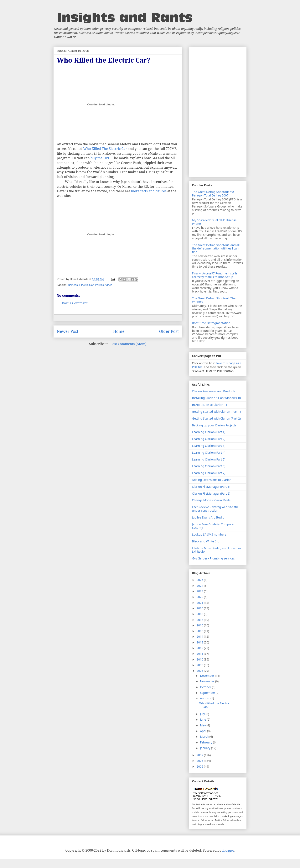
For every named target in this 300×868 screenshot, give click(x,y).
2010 (200, 659)
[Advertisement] (218, 111)
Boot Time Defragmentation (211, 323)
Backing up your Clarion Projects (214, 425)
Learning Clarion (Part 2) (209, 439)
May (203, 725)
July (203, 714)
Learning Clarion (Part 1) (209, 432)
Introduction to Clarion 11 (210, 405)
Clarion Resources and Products (214, 391)
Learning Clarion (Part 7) (209, 473)
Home (119, 331)
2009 (200, 665)
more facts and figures (149, 191)
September (208, 693)
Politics (99, 285)
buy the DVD (100, 158)
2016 (200, 625)
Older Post (169, 331)
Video (109, 285)
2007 (200, 755)
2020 (200, 608)
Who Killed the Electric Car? (214, 705)
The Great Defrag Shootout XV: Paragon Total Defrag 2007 (213, 194)
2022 (200, 597)
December (207, 676)
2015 (200, 631)
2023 (200, 591)
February (206, 742)
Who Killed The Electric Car (105, 149)
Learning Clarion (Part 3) (209, 446)
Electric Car (86, 285)
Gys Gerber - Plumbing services (213, 558)
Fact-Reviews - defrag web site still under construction (215, 509)
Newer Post (68, 331)
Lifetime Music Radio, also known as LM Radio (217, 550)
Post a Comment (75, 303)
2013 (200, 642)
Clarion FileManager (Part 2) (211, 493)
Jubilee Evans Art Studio (208, 517)
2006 (200, 761)
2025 (200, 580)
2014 (200, 636)
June (203, 719)
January (205, 748)
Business (72, 285)
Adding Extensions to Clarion (212, 480)
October (206, 687)
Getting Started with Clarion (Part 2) (216, 418)
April (203, 731)
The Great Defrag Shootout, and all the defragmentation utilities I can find (216, 249)
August (205, 698)
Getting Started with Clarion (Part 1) (216, 412)
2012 (200, 648)
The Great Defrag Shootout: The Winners (214, 300)
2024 (200, 586)
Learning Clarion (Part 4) (209, 453)
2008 (200, 671)
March (205, 737)
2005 (200, 766)
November (208, 681)
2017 (200, 620)
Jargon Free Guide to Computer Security (213, 526)
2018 (200, 614)
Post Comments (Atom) (128, 344)
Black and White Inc (205, 541)
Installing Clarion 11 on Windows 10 (216, 398)
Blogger (228, 850)
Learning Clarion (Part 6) (209, 466)
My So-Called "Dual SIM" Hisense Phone (214, 222)
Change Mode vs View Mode (211, 500)
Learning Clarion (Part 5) (209, 459)
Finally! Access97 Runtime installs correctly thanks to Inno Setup (215, 275)
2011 (200, 654)
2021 (200, 603)
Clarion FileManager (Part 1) (211, 487)
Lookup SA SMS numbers (209, 534)
